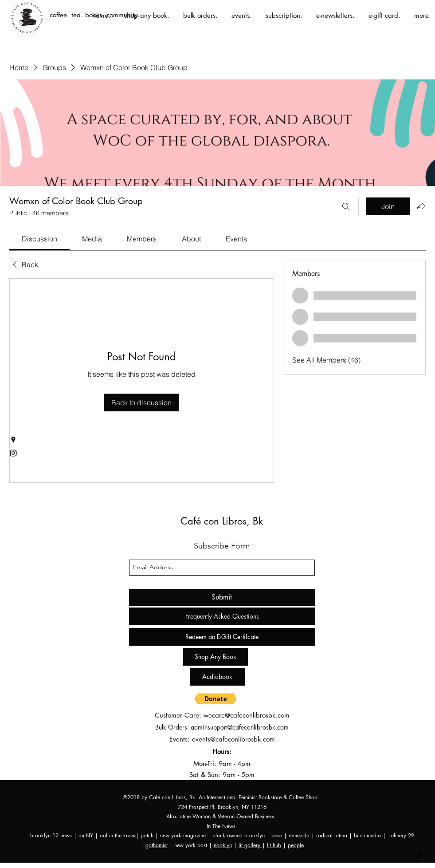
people (296, 845)
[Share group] (421, 206)
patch (147, 835)
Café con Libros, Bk (222, 521)
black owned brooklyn (239, 835)
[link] (39, 239)
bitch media (366, 835)
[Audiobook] (217, 677)
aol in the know (118, 835)
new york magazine (182, 835)
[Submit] (222, 597)
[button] (216, 698)
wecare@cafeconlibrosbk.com (247, 715)
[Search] (346, 206)
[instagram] (13, 453)
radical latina (332, 835)
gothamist (157, 845)
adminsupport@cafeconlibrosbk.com (240, 727)
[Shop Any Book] (216, 657)
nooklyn (223, 845)
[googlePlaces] (13, 440)
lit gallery (250, 845)
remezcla (299, 835)
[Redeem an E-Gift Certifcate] (222, 637)
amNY (86, 835)
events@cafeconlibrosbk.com (233, 739)
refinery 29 (401, 835)
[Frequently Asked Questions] (222, 616)
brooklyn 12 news (51, 835)
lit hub (274, 845)
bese (277, 835)
